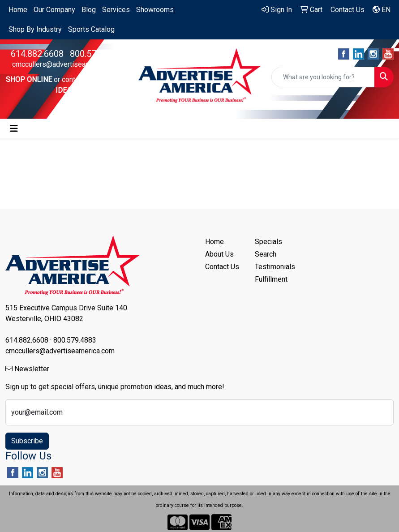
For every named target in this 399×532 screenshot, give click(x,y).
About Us (219, 254)
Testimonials (274, 267)
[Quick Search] (323, 77)
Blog (89, 10)
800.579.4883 (96, 54)
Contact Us (222, 267)
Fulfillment (271, 279)
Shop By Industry (35, 29)
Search (266, 254)
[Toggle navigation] (14, 129)
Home (18, 10)
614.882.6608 (37, 54)
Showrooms (155, 10)
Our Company (54, 10)
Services (116, 10)
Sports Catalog (91, 29)
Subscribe (27, 441)
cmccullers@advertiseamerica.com (67, 64)
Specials (268, 242)
